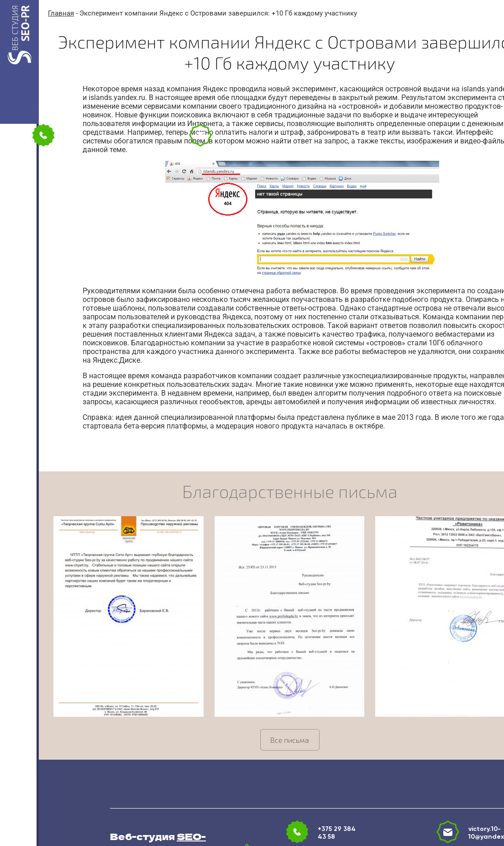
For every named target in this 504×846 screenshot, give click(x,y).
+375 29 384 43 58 (337, 833)
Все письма (290, 740)
